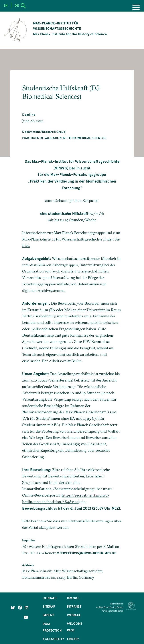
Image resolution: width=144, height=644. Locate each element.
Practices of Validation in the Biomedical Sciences (64, 138)
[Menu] (136, 8)
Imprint (48, 615)
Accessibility (53, 639)
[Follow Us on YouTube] (26, 617)
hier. (26, 245)
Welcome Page (75, 627)
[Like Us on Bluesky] (13, 607)
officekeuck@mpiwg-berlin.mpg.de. (87, 553)
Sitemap (49, 606)
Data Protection (52, 627)
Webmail (74, 615)
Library (73, 639)
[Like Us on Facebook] (20, 607)
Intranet (74, 606)
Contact (50, 598)
